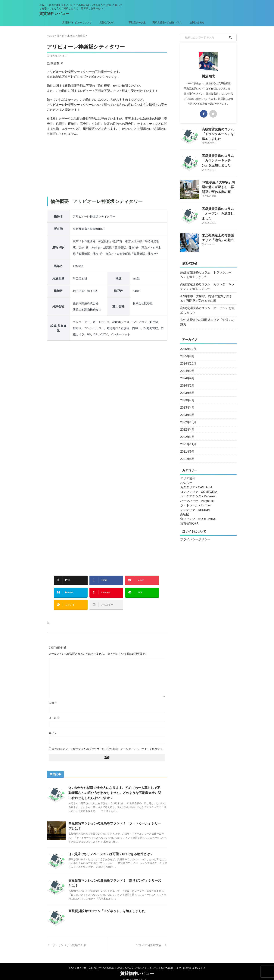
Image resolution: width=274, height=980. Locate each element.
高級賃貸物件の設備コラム (167, 22)
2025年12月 (187, 344)
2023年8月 (187, 388)
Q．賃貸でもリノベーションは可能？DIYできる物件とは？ (108, 848)
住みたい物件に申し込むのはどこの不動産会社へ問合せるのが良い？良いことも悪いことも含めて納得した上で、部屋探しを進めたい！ (137, 963)
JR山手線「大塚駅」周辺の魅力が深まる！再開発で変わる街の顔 (219, 186)
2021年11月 (187, 440)
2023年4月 (187, 403)
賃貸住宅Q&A (107, 22)
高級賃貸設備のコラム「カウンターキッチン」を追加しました (219, 160)
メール (54, 712)
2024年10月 (187, 359)
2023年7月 (187, 396)
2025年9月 (187, 352)
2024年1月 (187, 381)
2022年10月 (187, 418)
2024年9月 (187, 366)
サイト (53, 728)
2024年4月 (187, 374)
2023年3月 (187, 410)
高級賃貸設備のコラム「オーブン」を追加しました (208, 310)
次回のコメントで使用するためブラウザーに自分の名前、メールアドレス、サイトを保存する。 (109, 743)
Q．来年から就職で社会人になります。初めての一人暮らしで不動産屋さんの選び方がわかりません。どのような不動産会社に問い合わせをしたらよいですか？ (115, 787)
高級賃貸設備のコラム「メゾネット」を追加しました (104, 905)
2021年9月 (187, 447)
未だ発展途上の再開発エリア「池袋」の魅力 (207, 320)
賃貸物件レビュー (54, 14)
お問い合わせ (197, 22)
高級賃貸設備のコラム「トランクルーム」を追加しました (208, 275)
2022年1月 (187, 432)
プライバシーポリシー (193, 535)
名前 (53, 697)
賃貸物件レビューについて (77, 22)
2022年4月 (187, 425)
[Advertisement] (107, 166)
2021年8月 (187, 454)
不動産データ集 (137, 22)
